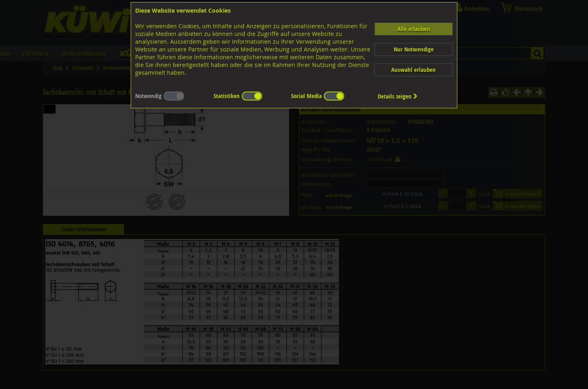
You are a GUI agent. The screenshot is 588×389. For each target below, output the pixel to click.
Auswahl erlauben (413, 70)
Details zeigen (398, 96)
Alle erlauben (414, 29)
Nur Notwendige (414, 49)
